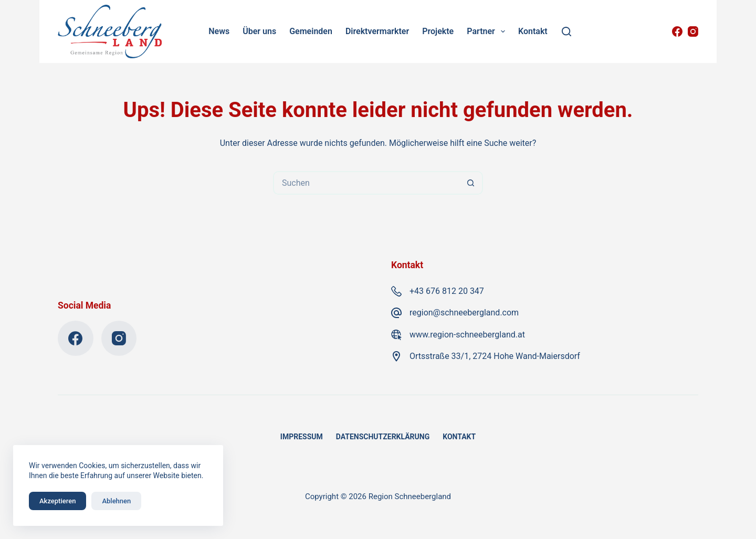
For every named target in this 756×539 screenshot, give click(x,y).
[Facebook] (677, 31)
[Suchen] (566, 31)
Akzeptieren (57, 501)
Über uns (259, 31)
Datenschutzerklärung (383, 437)
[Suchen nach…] (366, 183)
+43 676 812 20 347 (447, 291)
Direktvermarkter (377, 31)
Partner (488, 31)
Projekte (438, 31)
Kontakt (533, 31)
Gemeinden (311, 31)
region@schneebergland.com (464, 313)
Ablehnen (116, 501)
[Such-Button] (471, 183)
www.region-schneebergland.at (467, 335)
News (219, 31)
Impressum (302, 437)
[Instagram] (693, 31)
